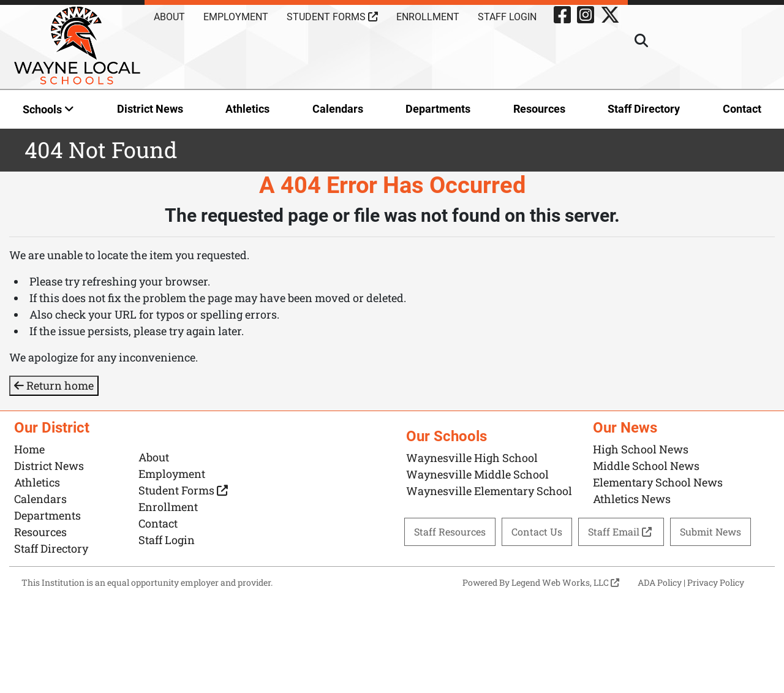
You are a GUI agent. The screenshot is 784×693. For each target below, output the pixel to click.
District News (150, 109)
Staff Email (621, 532)
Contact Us (537, 532)
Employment (236, 17)
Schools (48, 109)
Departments (438, 109)
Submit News (710, 532)
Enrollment (428, 17)
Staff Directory (644, 109)
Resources (539, 109)
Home (29, 449)
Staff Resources (450, 532)
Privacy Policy (716, 582)
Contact (742, 109)
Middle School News (646, 466)
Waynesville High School (472, 458)
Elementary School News (658, 482)
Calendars (338, 109)
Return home (54, 385)
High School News (641, 449)
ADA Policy (660, 582)
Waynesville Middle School (477, 474)
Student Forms (332, 17)
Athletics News (632, 499)
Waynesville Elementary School (489, 491)
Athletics (247, 109)
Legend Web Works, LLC (565, 582)
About (169, 17)
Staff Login (507, 17)
